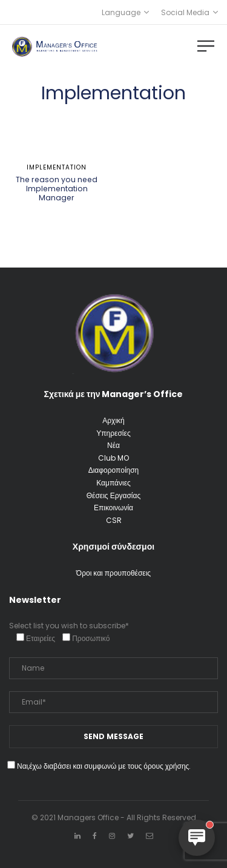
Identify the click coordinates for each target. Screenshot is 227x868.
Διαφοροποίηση (114, 470)
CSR (114, 520)
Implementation (57, 167)
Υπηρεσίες (113, 433)
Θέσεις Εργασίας (113, 495)
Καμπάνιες (113, 483)
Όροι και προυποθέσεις (113, 573)
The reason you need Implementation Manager (57, 189)
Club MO (113, 458)
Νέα (113, 445)
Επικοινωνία (113, 508)
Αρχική (113, 420)
